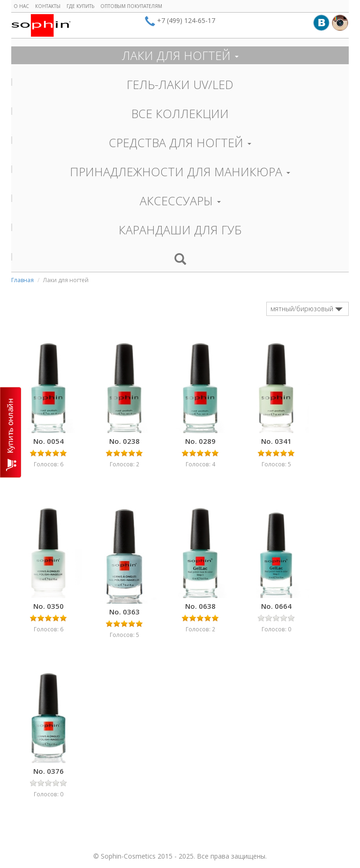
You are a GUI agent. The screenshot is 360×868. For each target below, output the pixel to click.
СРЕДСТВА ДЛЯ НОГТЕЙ (180, 142)
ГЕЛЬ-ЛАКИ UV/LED (180, 84)
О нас (21, 6)
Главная (22, 280)
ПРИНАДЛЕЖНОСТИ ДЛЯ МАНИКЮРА (180, 172)
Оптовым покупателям (131, 6)
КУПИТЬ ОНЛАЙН (11, 432)
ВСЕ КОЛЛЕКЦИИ (180, 113)
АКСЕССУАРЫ (180, 201)
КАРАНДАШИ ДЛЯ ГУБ (180, 230)
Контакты (48, 6)
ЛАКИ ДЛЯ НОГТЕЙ (180, 55)
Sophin (41, 25)
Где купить (80, 6)
